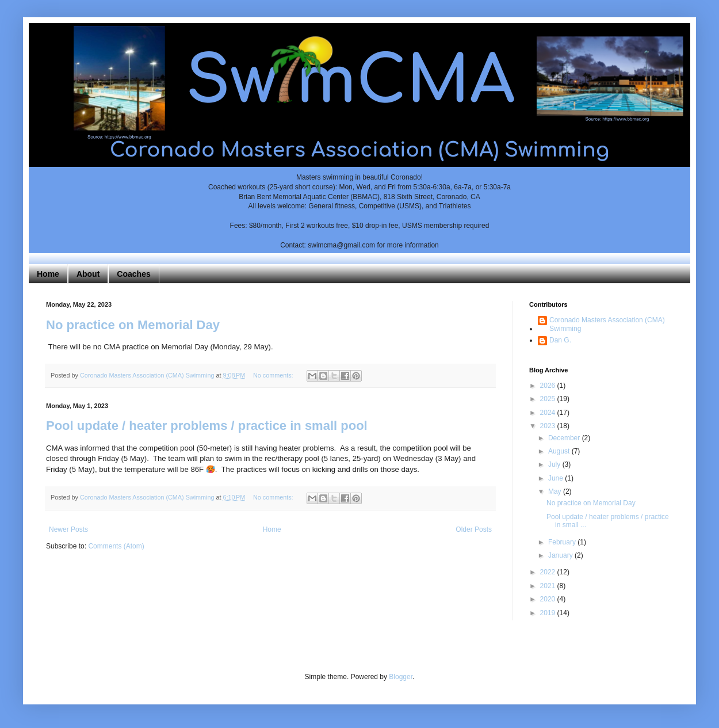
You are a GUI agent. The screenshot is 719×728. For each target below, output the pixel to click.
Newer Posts (68, 529)
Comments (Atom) (116, 546)
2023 (549, 426)
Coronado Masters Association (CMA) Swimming (607, 324)
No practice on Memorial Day (133, 325)
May (556, 491)
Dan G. (560, 340)
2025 (549, 399)
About (88, 274)
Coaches (133, 274)
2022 (549, 572)
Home (48, 274)
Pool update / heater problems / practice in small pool (207, 426)
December (565, 438)
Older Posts (474, 529)
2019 (549, 613)
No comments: (274, 375)
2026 (549, 386)
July (555, 464)
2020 (549, 599)
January (561, 555)
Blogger (401, 677)
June (557, 478)
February (563, 542)
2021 (549, 586)
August (560, 451)
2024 (549, 413)
